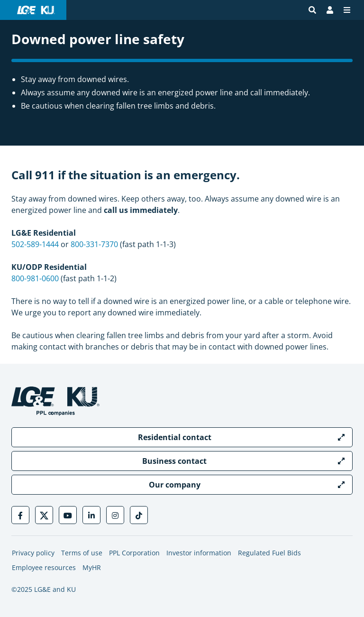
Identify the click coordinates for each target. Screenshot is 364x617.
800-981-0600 (35, 278)
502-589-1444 (35, 244)
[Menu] (347, 10)
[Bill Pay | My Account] (330, 10)
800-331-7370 (94, 244)
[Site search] (312, 10)
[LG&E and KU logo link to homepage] (36, 10)
